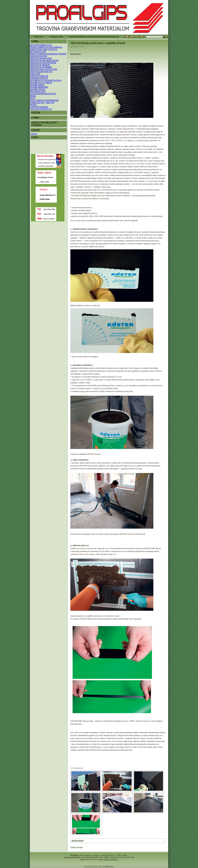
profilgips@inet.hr (111, 859)
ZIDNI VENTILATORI (39, 56)
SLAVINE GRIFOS (37, 85)
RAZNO (33, 105)
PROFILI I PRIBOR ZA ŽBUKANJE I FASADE (48, 54)
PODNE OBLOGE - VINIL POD (42, 103)
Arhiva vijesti (77, 841)
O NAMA (35, 118)
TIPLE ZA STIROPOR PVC (41, 109)
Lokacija (34, 134)
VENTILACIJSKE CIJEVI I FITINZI (44, 69)
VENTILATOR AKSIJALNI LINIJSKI (44, 61)
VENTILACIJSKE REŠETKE (41, 72)
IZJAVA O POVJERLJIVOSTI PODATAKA (44, 124)
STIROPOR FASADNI (39, 107)
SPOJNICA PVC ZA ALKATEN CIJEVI (46, 80)
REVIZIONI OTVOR (38, 52)
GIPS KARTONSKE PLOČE (41, 45)
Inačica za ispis (76, 847)
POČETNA (36, 113)
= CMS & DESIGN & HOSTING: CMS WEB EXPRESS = (99, 867)
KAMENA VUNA (56, 37)
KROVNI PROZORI (38, 92)
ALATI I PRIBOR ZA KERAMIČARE (44, 100)
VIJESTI (35, 137)
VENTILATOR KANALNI (40, 65)
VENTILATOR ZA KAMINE (41, 67)
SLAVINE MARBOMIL (39, 87)
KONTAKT (36, 130)
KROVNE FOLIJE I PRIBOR (41, 83)
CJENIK (35, 41)
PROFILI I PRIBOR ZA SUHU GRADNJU (46, 47)
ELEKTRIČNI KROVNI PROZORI (43, 94)
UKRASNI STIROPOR (39, 78)
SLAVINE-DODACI (38, 89)
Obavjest (39, 37)
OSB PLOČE (35, 74)
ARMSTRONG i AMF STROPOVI (44, 50)
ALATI (33, 98)
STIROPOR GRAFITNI (39, 76)
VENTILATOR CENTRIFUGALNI (43, 63)
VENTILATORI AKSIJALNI (41, 58)
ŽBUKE (33, 96)
